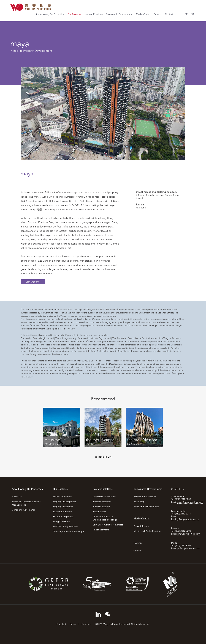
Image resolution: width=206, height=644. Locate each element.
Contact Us (171, 14)
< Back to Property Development (31, 51)
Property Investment (63, 507)
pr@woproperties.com (189, 534)
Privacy (73, 624)
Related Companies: (63, 517)
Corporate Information (104, 497)
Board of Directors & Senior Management (26, 503)
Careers (158, 14)
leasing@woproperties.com (185, 519)
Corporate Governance (24, 510)
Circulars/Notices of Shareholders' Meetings (105, 518)
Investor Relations (94, 14)
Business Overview (62, 497)
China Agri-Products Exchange (68, 532)
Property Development (64, 502)
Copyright (61, 624)
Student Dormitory (62, 512)
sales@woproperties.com (190, 502)
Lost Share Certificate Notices (108, 525)
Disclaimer (86, 624)
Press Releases (141, 526)
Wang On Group (61, 522)
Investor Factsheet (102, 502)
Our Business (74, 14)
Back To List (105, 457)
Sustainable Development (119, 14)
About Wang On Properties (50, 14)
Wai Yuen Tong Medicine (65, 527)
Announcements (101, 530)
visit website (33, 282)
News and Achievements (146, 507)
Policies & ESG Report (145, 497)
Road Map (139, 502)
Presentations (100, 512)
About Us (17, 497)
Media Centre (143, 14)
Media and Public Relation (147, 531)
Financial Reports (101, 507)
